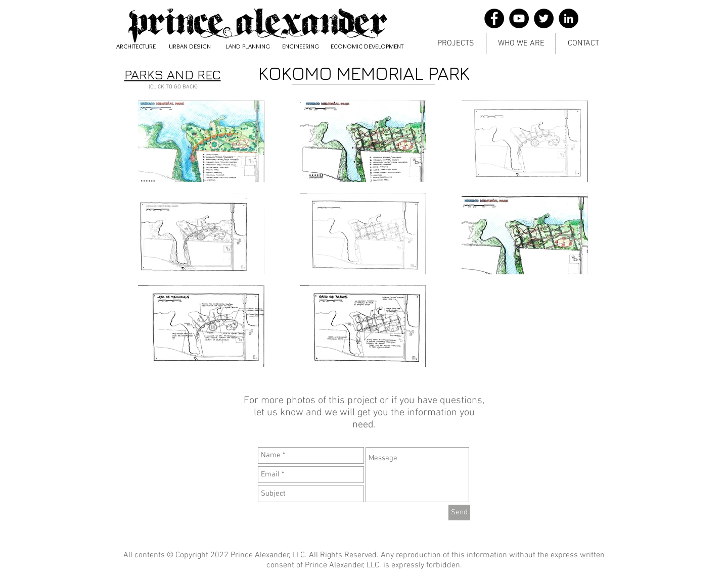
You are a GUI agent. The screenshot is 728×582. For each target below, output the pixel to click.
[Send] (459, 513)
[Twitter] (544, 18)
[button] (456, 43)
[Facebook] (494, 18)
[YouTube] (519, 18)
